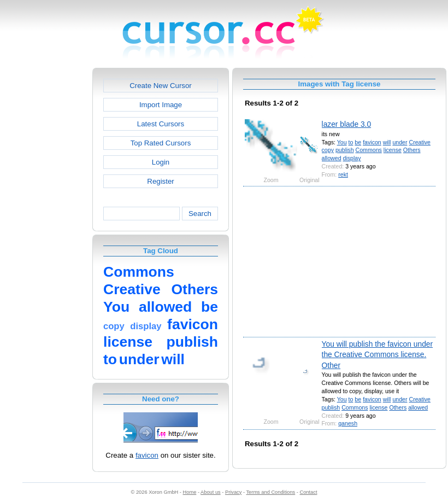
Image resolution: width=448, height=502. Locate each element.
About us (211, 492)
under (400, 142)
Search (200, 214)
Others (412, 150)
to (351, 142)
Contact (309, 492)
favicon (147, 455)
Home (190, 492)
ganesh (348, 423)
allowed (332, 158)
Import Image (161, 105)
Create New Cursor (161, 86)
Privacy (233, 492)
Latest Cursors (161, 124)
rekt (343, 174)
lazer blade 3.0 (347, 124)
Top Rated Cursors (161, 143)
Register (160, 181)
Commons (369, 150)
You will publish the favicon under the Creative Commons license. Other (378, 355)
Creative (420, 142)
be (358, 142)
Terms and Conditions (270, 492)
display (352, 158)
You (342, 142)
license (393, 150)
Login (161, 162)
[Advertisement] (45, 232)
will (387, 142)
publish (345, 150)
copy (328, 150)
